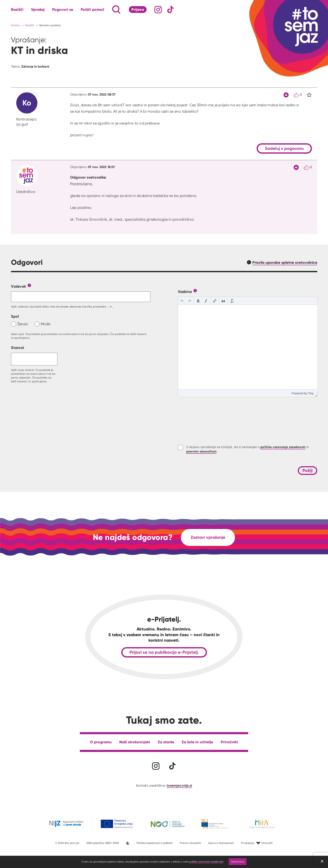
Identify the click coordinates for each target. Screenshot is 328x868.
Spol (15, 316)
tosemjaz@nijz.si (179, 785)
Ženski (23, 324)
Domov (16, 25)
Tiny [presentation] (311, 393)
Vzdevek (19, 286)
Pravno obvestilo (190, 843)
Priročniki (229, 742)
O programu (101, 742)
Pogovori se (63, 10)
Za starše (166, 742)
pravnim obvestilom (201, 451)
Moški (46, 324)
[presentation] (182, 301)
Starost (18, 348)
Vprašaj (38, 10)
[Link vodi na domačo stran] (298, 26)
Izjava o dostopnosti (221, 843)
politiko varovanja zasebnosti (206, 862)
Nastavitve (238, 862)
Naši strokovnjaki (135, 742)
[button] (182, 301)
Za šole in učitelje (197, 742)
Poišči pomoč (93, 10)
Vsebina (185, 292)
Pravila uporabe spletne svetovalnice (285, 262)
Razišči (17, 10)
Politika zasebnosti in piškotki (155, 843)
